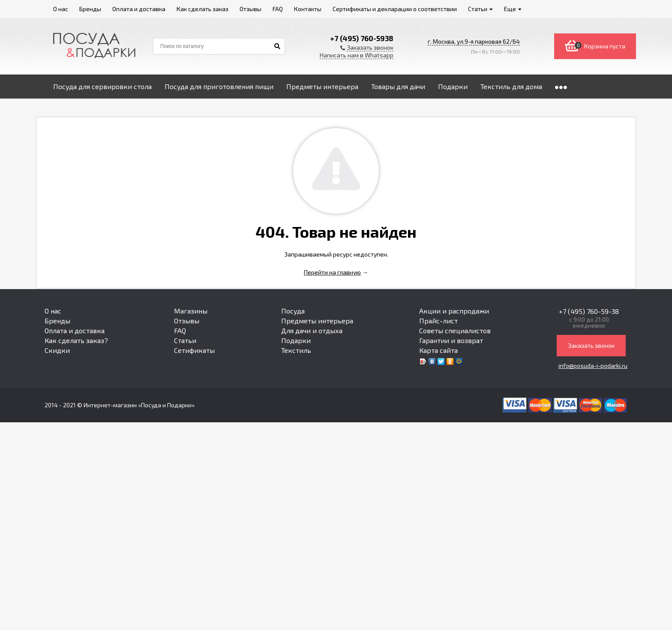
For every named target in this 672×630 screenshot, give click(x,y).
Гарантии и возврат (451, 340)
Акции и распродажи (454, 311)
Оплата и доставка (75, 330)
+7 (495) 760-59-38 (589, 311)
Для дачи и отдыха (312, 330)
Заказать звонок (591, 345)
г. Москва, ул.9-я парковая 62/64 (474, 41)
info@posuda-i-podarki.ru (593, 366)
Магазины (191, 311)
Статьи (185, 340)
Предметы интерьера (317, 321)
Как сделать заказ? (76, 340)
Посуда (293, 311)
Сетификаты (194, 350)
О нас (53, 311)
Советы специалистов (455, 330)
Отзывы (187, 321)
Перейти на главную (332, 272)
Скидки (57, 350)
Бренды (57, 321)
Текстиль (296, 350)
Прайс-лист (438, 321)
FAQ (180, 330)
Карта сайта (438, 350)
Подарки (296, 340)
